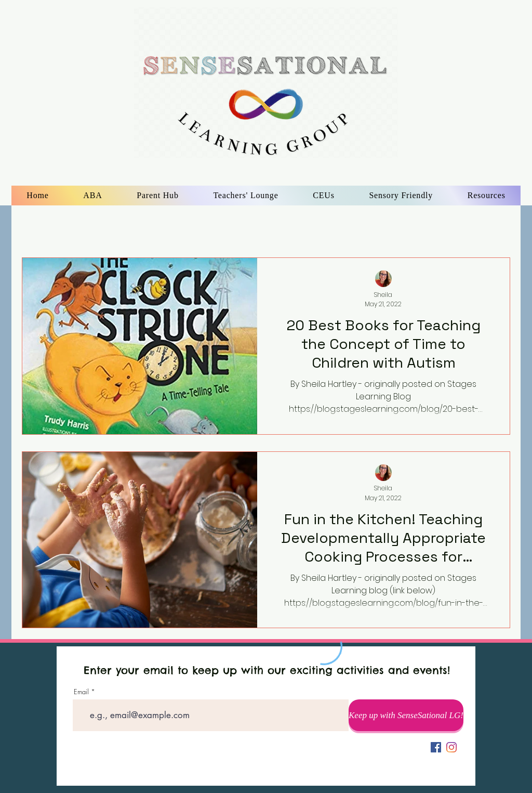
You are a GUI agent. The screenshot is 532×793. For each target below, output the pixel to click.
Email (81, 692)
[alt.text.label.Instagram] (451, 747)
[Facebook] (436, 747)
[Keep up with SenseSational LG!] (406, 715)
